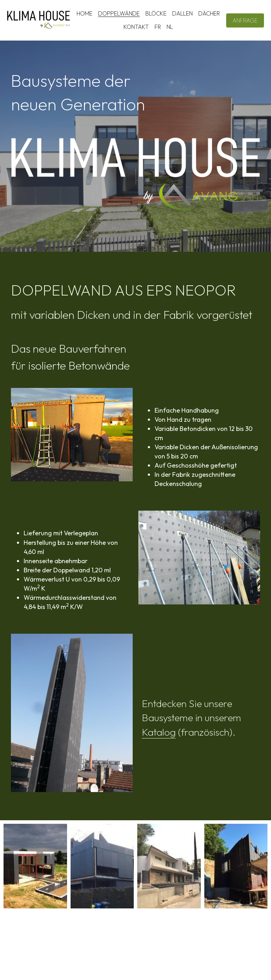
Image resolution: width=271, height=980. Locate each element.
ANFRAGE (245, 20)
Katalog (159, 732)
